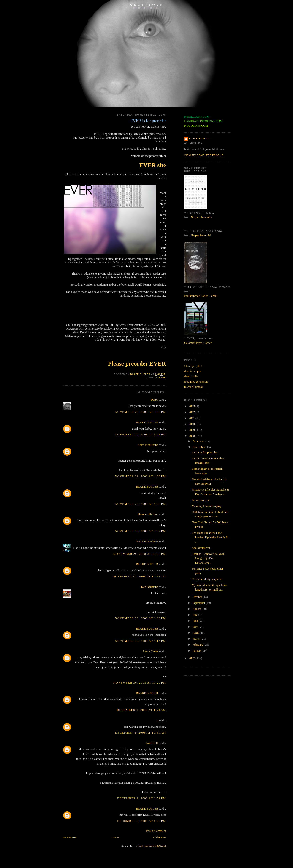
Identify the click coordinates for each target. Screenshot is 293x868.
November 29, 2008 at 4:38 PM (140, 476)
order (214, 296)
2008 (192, 436)
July (195, 615)
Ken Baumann (150, 587)
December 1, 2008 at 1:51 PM (142, 798)
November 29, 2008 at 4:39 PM (140, 504)
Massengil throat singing (206, 506)
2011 (192, 418)
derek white (191, 376)
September (199, 603)
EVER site (153, 165)
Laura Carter (151, 651)
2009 (192, 430)
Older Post (160, 837)
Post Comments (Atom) (152, 846)
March (197, 639)
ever (162, 378)
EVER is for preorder (204, 452)
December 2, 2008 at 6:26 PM (142, 821)
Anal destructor (201, 548)
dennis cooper (193, 371)
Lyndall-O (152, 743)
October (198, 597)
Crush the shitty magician (207, 579)
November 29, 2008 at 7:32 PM (140, 531)
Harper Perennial (201, 217)
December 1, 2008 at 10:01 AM (141, 733)
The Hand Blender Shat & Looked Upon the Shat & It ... (210, 537)
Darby (155, 400)
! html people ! (193, 366)
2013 (192, 406)
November (199, 447)
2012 (192, 412)
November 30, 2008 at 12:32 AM (139, 576)
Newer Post (70, 837)
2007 (192, 658)
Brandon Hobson (148, 514)
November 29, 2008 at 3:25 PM (140, 434)
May (196, 627)
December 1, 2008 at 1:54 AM (141, 710)
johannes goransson (196, 381)
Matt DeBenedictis (147, 541)
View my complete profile (204, 155)
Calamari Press (193, 343)
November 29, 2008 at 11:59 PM (140, 554)
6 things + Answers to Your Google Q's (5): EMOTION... (208, 558)
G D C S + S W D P (146, 4)
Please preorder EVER (137, 364)
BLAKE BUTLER (147, 422)
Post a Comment (156, 831)
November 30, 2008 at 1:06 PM (140, 618)
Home (115, 837)
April (196, 633)
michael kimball (194, 387)
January (198, 650)
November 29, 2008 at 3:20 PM (140, 412)
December (199, 441)
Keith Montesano (148, 445)
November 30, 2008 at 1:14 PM (140, 641)
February (198, 645)
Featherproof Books (196, 296)
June (196, 621)
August (197, 609)
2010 (192, 424)
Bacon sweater (200, 500)
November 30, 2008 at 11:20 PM (140, 683)
